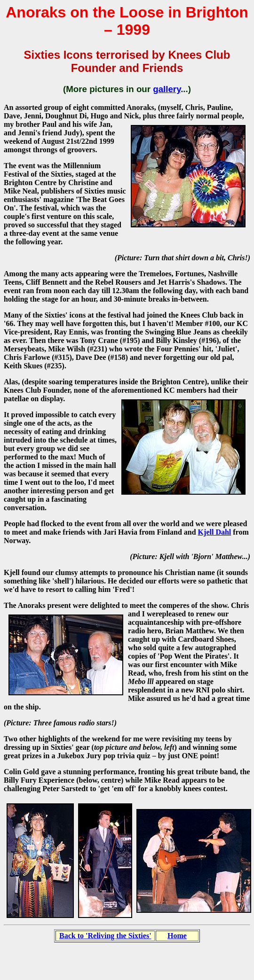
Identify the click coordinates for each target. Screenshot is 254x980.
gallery (167, 89)
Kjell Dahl (215, 532)
